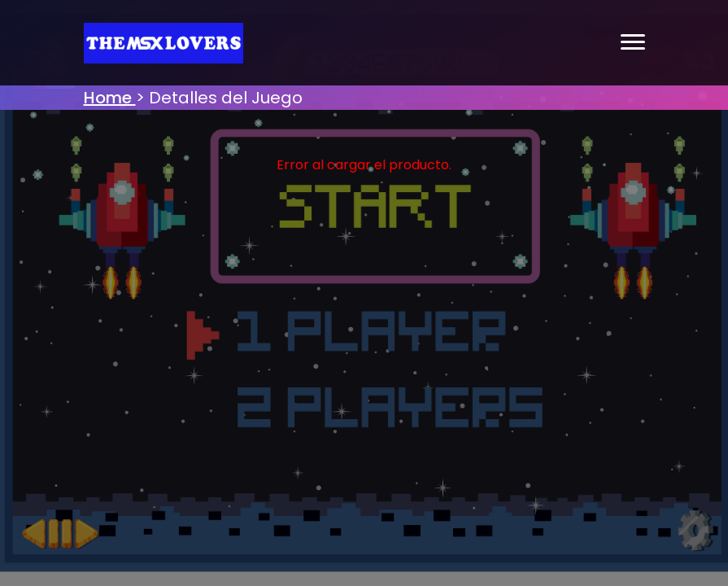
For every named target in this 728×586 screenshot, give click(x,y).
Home (110, 98)
